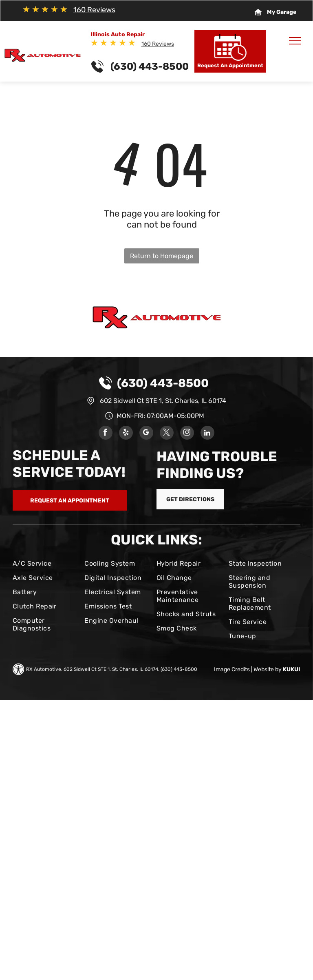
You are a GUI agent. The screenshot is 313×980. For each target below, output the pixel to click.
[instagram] (187, 434)
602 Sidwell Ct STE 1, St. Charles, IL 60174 (163, 401)
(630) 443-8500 (163, 383)
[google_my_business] (146, 434)
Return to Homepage (162, 256)
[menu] (295, 41)
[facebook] (106, 434)
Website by (268, 669)
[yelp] (126, 434)
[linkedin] (207, 434)
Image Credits (232, 669)
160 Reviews (94, 10)
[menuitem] (45, 563)
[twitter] (167, 434)
